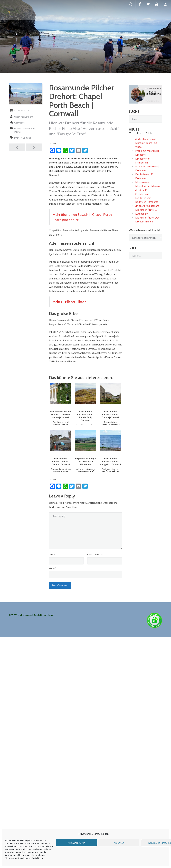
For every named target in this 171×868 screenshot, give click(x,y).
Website (53, 568)
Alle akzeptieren (76, 843)
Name (53, 554)
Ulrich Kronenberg (24, 117)
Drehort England (23, 138)
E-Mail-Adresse (96, 554)
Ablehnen (119, 843)
